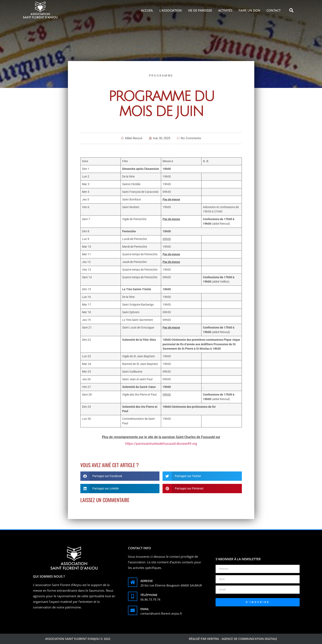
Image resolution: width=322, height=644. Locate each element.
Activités (225, 10)
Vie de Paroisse (200, 10)
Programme (161, 76)
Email (145, 609)
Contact (274, 10)
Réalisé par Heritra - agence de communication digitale (233, 639)
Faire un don (249, 10)
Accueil (147, 10)
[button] (291, 10)
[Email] (133, 610)
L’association (171, 10)
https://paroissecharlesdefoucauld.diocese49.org (161, 444)
